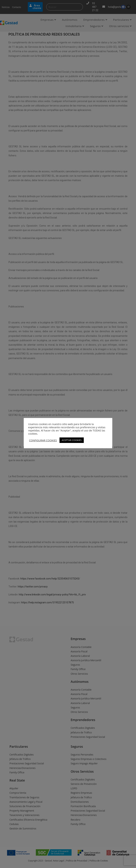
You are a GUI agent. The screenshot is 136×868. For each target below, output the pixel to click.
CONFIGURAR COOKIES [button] (43, 440)
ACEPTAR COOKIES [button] (72, 440)
